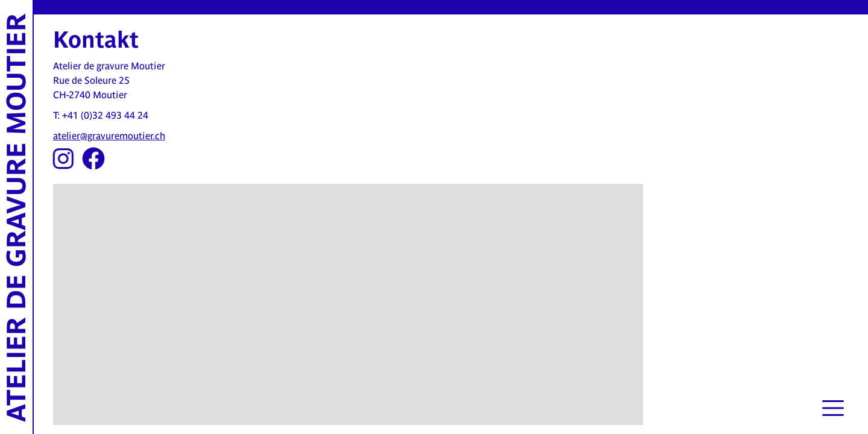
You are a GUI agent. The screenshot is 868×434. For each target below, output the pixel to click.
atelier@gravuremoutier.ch (109, 136)
